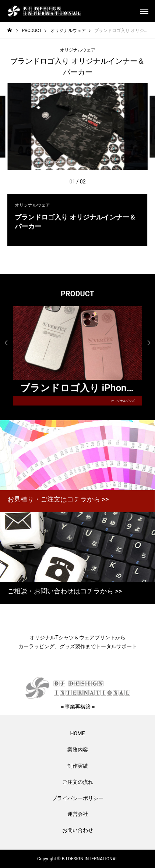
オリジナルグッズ (123, 401)
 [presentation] (149, 343)
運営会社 (78, 814)
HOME (78, 733)
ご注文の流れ (78, 782)
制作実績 (78, 766)
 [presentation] (6, 343)
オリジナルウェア (78, 50)
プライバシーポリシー (78, 798)
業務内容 (78, 750)
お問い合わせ (78, 830)
